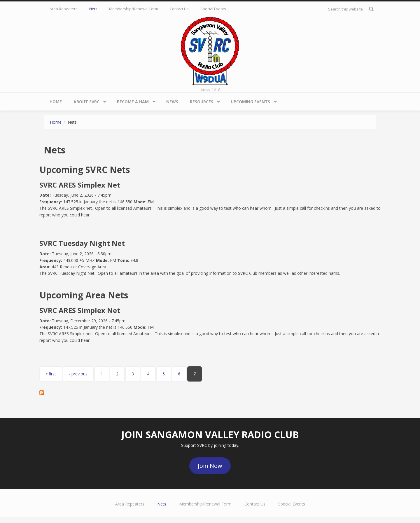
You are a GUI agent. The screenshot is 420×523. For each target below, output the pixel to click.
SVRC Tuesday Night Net (82, 243)
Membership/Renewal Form (134, 9)
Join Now (210, 466)
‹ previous (78, 374)
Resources (203, 100)
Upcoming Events (252, 100)
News (172, 102)
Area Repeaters (64, 9)
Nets (93, 9)
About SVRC (88, 100)
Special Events (213, 9)
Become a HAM (134, 100)
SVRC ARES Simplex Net (80, 185)
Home (56, 102)
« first (51, 374)
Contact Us (179, 9)
